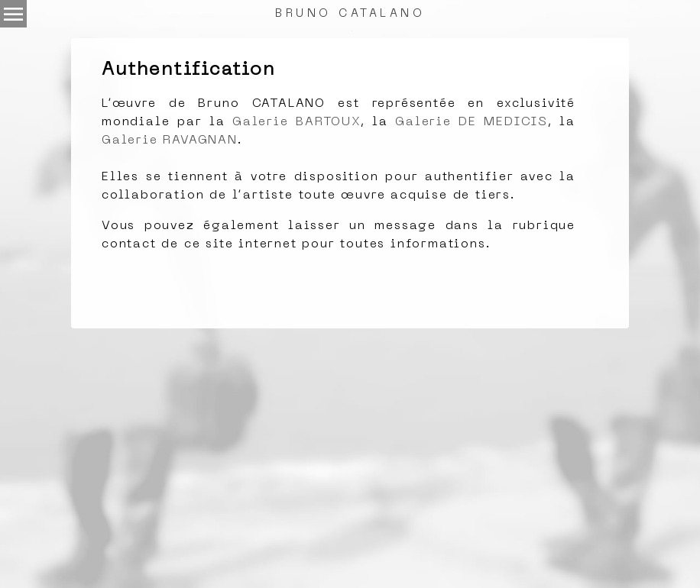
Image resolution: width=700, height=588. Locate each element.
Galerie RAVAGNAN (170, 141)
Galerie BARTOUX (297, 122)
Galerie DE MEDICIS (472, 122)
